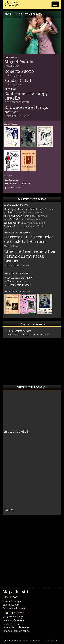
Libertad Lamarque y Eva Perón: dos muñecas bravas (30, 256)
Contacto (52, 641)
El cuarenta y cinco (19, 281)
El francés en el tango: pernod (26, 110)
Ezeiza (9, 510)
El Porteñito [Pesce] (19, 285)
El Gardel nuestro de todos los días (28, 335)
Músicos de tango (13, 617)
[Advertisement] (28, 362)
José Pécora (11, 212)
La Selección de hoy (19, 331)
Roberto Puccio (19, 71)
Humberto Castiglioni (18, 184)
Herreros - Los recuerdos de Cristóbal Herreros (29, 239)
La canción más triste (20, 278)
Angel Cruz (12, 180)
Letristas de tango (13, 620)
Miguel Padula (19, 62)
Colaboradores (32, 641)
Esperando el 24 (16, 431)
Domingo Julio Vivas (16, 209)
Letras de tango (12, 601)
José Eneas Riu (14, 188)
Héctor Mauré (12, 223)
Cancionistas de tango (16, 627)
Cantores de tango (13, 624)
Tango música (11, 605)
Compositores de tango (16, 631)
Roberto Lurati (13, 226)
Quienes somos (12, 641)
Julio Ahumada (13, 216)
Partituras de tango (14, 608)
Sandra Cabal (18, 81)
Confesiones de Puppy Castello (26, 96)
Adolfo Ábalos (12, 219)
